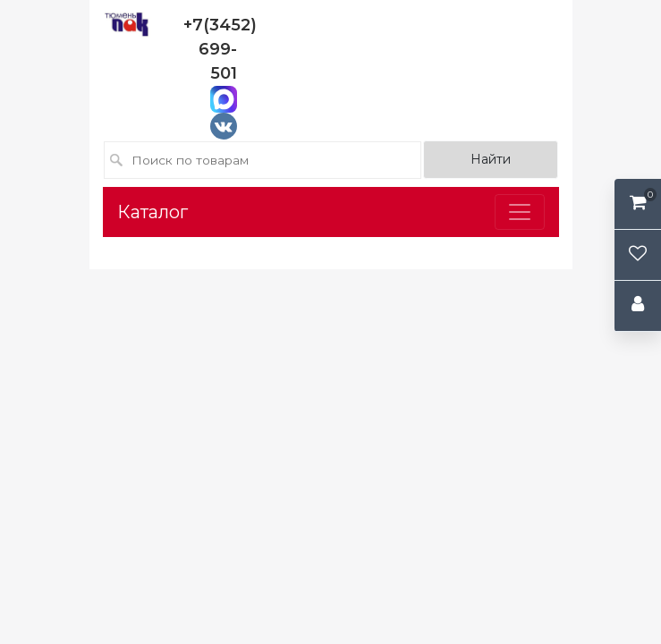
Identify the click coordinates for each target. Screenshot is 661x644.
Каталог (153, 212)
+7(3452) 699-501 (220, 49)
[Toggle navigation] (520, 212)
